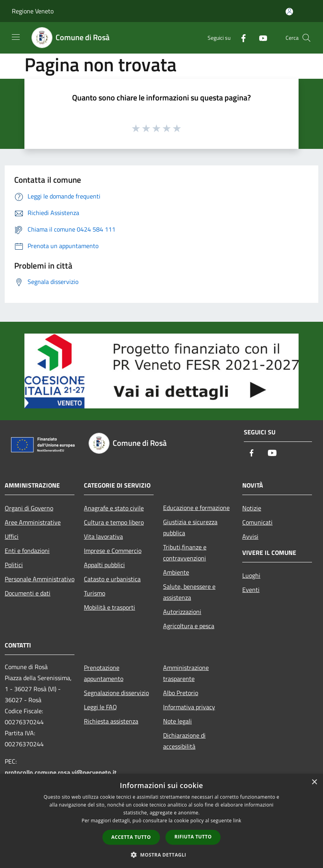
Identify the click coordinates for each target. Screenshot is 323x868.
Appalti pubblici (104, 565)
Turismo (95, 593)
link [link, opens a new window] (237, 821)
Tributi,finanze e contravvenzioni (185, 553)
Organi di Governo (29, 508)
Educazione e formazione (196, 508)
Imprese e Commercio (113, 551)
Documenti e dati (28, 593)
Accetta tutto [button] (131, 837)
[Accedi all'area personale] (289, 12)
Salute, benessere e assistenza (189, 592)
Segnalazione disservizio (116, 693)
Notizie (252, 508)
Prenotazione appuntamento (104, 673)
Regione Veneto (33, 11)
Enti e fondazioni (27, 551)
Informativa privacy (189, 707)
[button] (161, 855)
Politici (14, 565)
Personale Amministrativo (40, 579)
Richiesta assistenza (111, 721)
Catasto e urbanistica (112, 579)
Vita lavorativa (103, 536)
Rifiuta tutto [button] (193, 837)
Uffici (12, 536)
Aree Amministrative (33, 522)
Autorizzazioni (182, 612)
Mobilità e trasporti (110, 607)
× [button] (314, 782)
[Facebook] (240, 38)
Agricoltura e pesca (189, 626)
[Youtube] (260, 38)
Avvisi (250, 536)
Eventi (251, 590)
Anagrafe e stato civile (114, 508)
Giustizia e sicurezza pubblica (190, 527)
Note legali (177, 721)
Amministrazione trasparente (186, 673)
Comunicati (257, 522)
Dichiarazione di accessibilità (184, 741)
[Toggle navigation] (16, 37)
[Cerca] (306, 38)
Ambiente (176, 572)
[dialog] (161, 821)
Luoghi (251, 575)
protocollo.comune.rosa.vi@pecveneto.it (61, 772)
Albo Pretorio (181, 693)
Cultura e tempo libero (114, 522)
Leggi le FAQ (100, 707)
